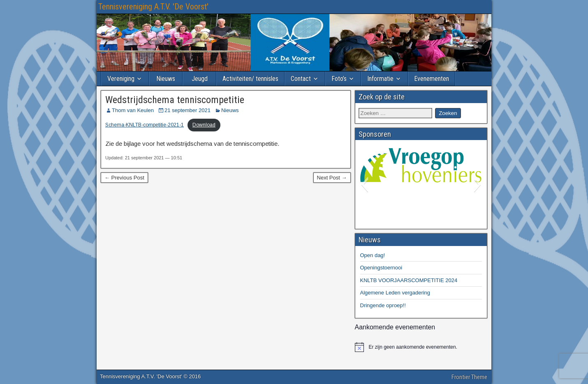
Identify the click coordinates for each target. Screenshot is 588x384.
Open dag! (373, 255)
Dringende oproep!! (383, 305)
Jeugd (200, 79)
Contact (301, 79)
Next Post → (332, 178)
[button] (365, 184)
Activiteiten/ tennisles (250, 79)
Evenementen (432, 79)
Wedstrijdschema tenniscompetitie (175, 100)
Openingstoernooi (381, 268)
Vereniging (121, 79)
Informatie (380, 79)
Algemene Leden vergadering (395, 293)
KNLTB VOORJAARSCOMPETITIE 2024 (409, 280)
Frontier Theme (469, 377)
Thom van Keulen (133, 110)
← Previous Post (124, 178)
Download (204, 125)
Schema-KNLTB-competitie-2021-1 (145, 125)
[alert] (421, 347)
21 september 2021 (188, 110)
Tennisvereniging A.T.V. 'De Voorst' (153, 7)
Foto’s (339, 79)
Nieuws (166, 79)
